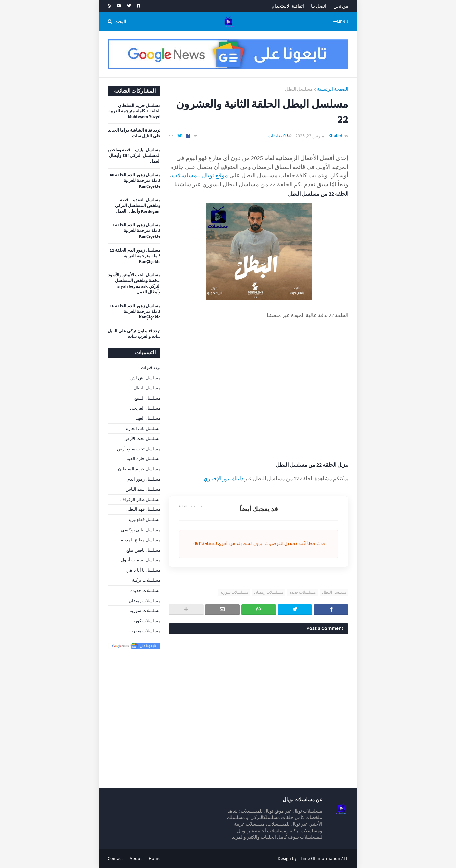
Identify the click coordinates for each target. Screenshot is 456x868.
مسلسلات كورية (146, 621)
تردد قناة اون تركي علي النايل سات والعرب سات (134, 334)
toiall (190, 507)
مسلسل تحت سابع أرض (139, 449)
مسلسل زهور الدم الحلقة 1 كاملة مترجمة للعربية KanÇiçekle (136, 231)
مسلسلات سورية (234, 592)
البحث (120, 22)
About (136, 858)
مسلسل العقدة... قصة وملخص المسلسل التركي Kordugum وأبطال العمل (138, 206)
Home (155, 858)
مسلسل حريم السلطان (139, 469)
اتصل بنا (319, 6)
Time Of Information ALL (324, 858)
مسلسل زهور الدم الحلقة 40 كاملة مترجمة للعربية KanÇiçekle (135, 181)
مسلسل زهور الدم (144, 479)
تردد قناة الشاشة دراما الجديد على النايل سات (134, 133)
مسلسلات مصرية (145, 631)
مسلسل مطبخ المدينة (141, 540)
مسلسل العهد (148, 418)
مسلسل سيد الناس (143, 489)
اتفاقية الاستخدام (288, 6)
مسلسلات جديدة (302, 592)
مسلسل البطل (299, 89)
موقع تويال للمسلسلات (200, 175)
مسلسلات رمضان (269, 592)
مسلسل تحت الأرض (142, 438)
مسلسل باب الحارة (143, 429)
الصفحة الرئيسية (333, 89)
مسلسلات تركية (146, 580)
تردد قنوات (151, 368)
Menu (342, 22)
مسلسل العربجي (145, 408)
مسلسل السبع (147, 398)
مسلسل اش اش (145, 378)
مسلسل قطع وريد (144, 520)
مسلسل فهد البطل (143, 509)
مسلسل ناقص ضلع (143, 550)
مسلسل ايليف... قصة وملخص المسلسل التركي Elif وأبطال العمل (134, 156)
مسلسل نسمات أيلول (141, 560)
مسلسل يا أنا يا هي (143, 570)
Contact (115, 858)
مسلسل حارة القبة (144, 459)
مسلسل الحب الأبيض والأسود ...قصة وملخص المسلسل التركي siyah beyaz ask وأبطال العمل (134, 284)
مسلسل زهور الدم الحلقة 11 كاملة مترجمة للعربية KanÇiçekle (135, 256)
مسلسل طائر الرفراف (140, 499)
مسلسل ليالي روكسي (141, 530)
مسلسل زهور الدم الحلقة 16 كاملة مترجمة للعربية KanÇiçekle (135, 312)
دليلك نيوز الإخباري (223, 478)
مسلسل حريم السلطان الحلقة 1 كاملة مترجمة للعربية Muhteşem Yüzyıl (134, 111)
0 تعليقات (277, 136)
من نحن (341, 6)
